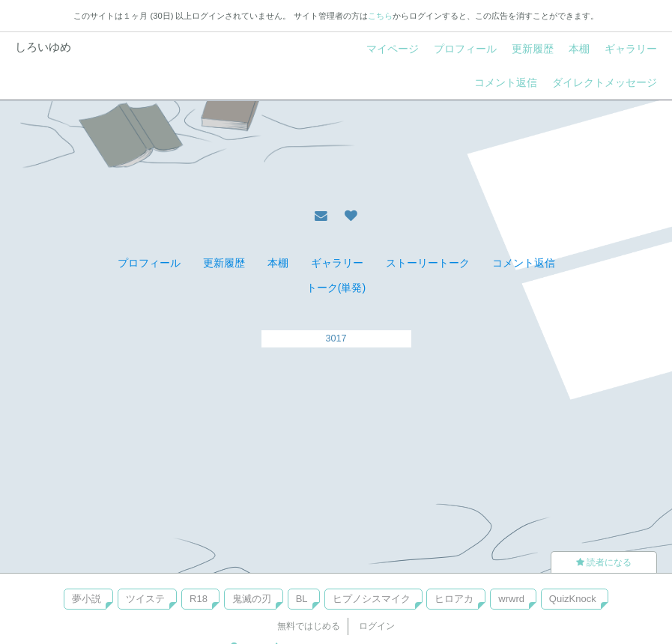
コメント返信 (506, 82)
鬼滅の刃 (252, 599)
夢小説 (87, 599)
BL (302, 599)
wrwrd (511, 599)
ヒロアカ (454, 599)
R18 (199, 599)
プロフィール (465, 49)
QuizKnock (573, 599)
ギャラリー (631, 49)
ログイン (377, 626)
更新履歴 (533, 49)
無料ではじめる (309, 626)
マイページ (393, 49)
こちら (380, 16)
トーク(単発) (336, 288)
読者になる (604, 562)
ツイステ (145, 599)
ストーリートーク (428, 263)
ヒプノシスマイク (372, 599)
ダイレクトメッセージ (605, 82)
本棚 (579, 49)
